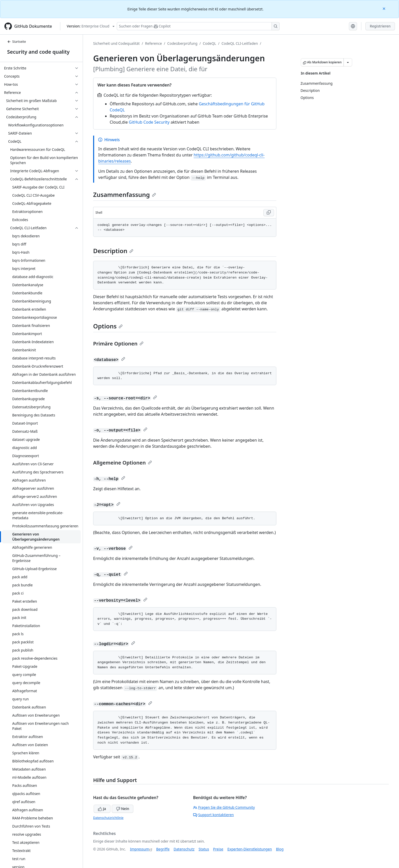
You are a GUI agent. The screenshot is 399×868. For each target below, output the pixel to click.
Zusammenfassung (125, 194)
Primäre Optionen (118, 344)
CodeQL (209, 43)
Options (108, 326)
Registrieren (380, 26)
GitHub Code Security (149, 122)
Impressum (140, 849)
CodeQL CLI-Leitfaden (240, 43)
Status (204, 849)
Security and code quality (38, 52)
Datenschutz (184, 849)
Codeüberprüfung (182, 43)
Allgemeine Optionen (123, 463)
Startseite (17, 42)
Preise (218, 849)
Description (113, 251)
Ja (102, 809)
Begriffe (163, 849)
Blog (280, 849)
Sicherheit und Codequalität (116, 43)
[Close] (384, 8)
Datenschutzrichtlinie (108, 818)
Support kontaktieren (213, 815)
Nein (123, 809)
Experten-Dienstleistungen (250, 849)
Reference (153, 43)
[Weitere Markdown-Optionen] (348, 62)
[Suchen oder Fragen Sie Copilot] (198, 26)
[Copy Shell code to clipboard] (269, 213)
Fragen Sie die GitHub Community (224, 807)
